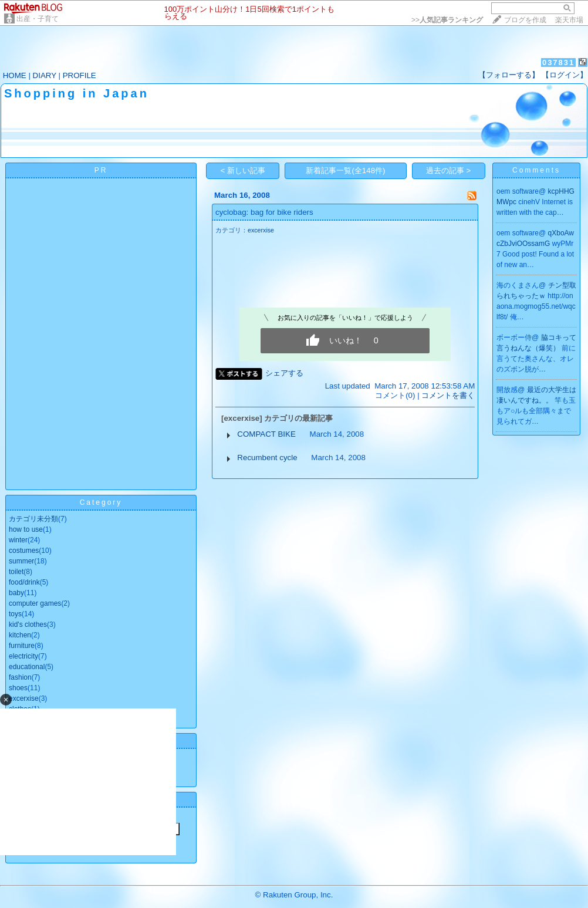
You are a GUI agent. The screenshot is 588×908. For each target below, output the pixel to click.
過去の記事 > (449, 171)
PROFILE (80, 75)
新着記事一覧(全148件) (345, 171)
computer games (35, 603)
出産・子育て (38, 19)
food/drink (24, 582)
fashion (20, 677)
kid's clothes (28, 625)
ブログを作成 (525, 20)
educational (27, 667)
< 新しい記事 (243, 171)
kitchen (20, 635)
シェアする (284, 373)
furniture (22, 646)
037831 (558, 63)
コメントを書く (448, 395)
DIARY (45, 75)
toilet (16, 572)
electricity (23, 656)
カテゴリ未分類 (33, 519)
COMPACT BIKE (266, 434)
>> (447, 20)
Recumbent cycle (267, 458)
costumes (24, 551)
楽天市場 (569, 20)
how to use (26, 529)
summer (21, 561)
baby (16, 593)
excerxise (261, 230)
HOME (15, 75)
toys (15, 614)
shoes (18, 688)
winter (18, 540)
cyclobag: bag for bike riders (264, 212)
